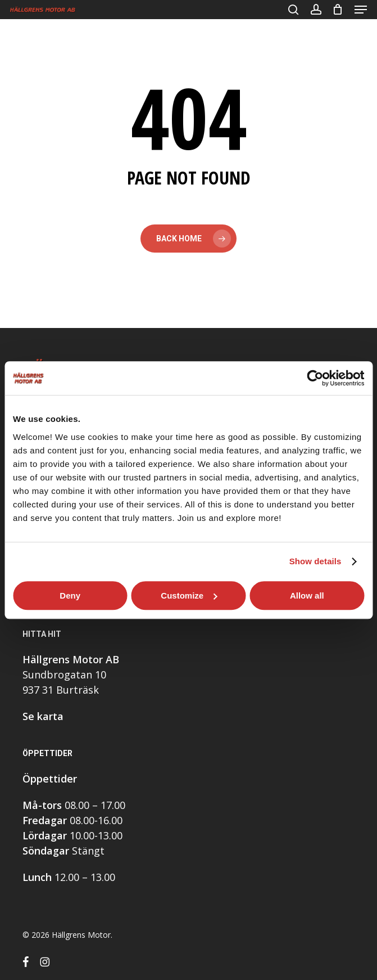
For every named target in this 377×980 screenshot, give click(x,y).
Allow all (307, 595)
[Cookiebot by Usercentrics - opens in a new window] (315, 378)
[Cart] (338, 10)
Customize (189, 595)
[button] (361, 10)
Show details (315, 561)
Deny (70, 595)
